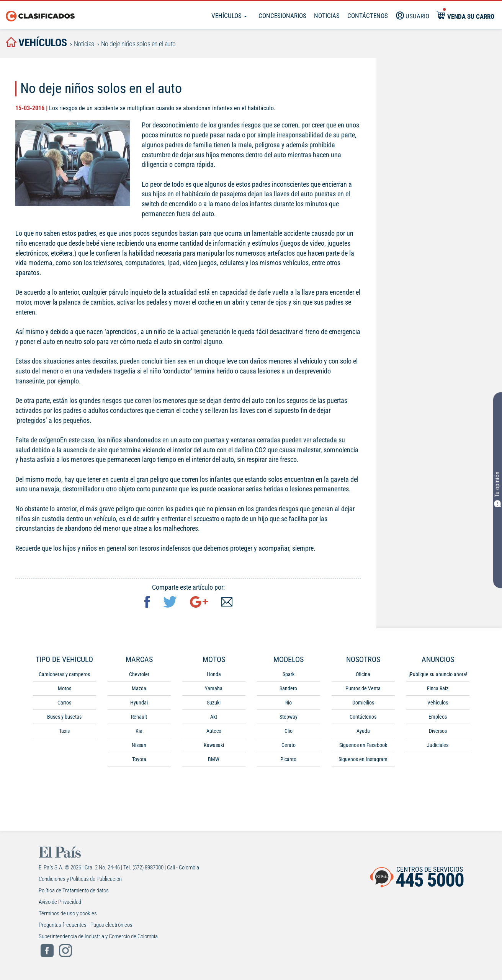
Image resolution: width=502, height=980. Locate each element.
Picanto (288, 759)
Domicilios (363, 703)
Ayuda (363, 731)
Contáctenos (363, 717)
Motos (65, 688)
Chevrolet (139, 674)
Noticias (327, 16)
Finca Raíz (438, 688)
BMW (214, 759)
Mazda (139, 688)
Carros (64, 703)
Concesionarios (282, 16)
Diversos (438, 731)
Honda (214, 674)
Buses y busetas (64, 717)
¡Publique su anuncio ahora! (438, 674)
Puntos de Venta (363, 688)
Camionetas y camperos (64, 674)
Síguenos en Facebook (363, 745)
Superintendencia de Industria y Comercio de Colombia (98, 936)
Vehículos (229, 16)
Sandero (288, 688)
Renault (139, 717)
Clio (289, 731)
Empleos (438, 717)
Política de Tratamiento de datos (74, 890)
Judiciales (438, 745)
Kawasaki (214, 745)
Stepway (289, 717)
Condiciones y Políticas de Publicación (80, 879)
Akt (214, 717)
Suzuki (214, 703)
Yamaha (214, 688)
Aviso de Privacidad (60, 902)
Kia (139, 731)
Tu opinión (498, 489)
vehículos (36, 43)
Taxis (64, 731)
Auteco (214, 731)
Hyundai (139, 703)
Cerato (289, 745)
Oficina (363, 674)
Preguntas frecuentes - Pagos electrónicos (86, 925)
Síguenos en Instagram (363, 759)
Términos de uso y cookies (68, 913)
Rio (289, 703)
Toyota (139, 759)
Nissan (139, 745)
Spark (289, 674)
